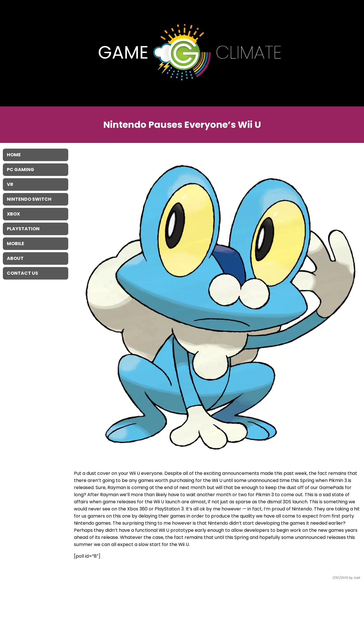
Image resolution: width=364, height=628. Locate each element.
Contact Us (22, 273)
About (15, 258)
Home (14, 155)
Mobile (15, 244)
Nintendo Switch (29, 199)
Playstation (23, 229)
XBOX (13, 214)
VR (10, 184)
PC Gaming (20, 170)
